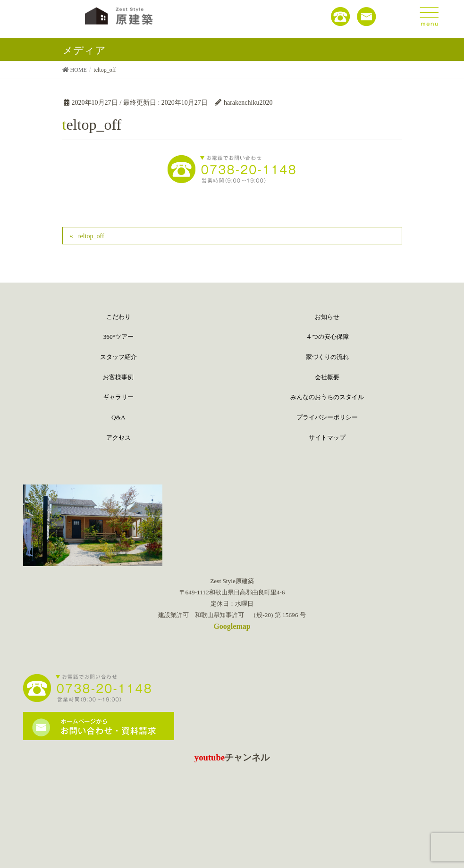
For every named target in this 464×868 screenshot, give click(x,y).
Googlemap (232, 626)
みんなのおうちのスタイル (327, 397)
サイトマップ (327, 438)
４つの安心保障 (327, 337)
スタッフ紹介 (118, 357)
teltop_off (91, 236)
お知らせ (327, 317)
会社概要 (327, 377)
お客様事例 (118, 377)
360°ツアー (118, 337)
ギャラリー (118, 397)
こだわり (118, 317)
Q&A (118, 417)
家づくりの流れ (327, 357)
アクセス (118, 438)
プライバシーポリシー (327, 417)
